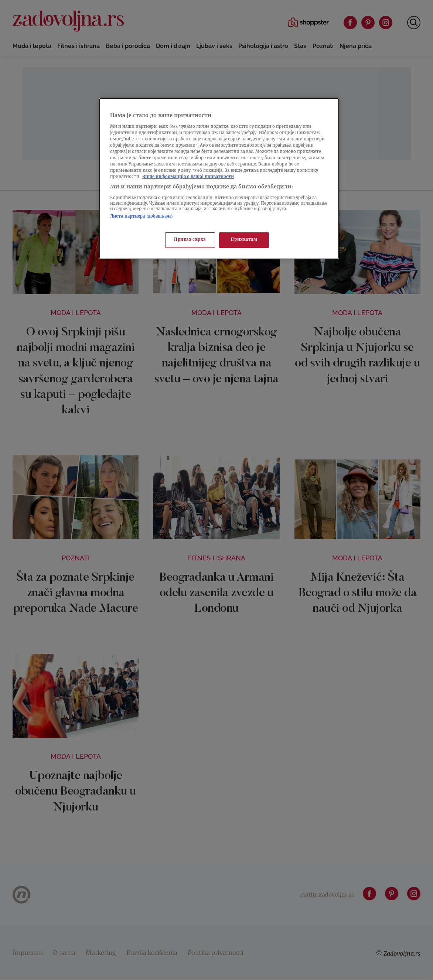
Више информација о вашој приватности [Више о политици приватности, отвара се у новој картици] (188, 177)
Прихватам (244, 240)
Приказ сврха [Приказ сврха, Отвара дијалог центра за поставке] (190, 240)
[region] (219, 179)
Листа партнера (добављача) (142, 217)
